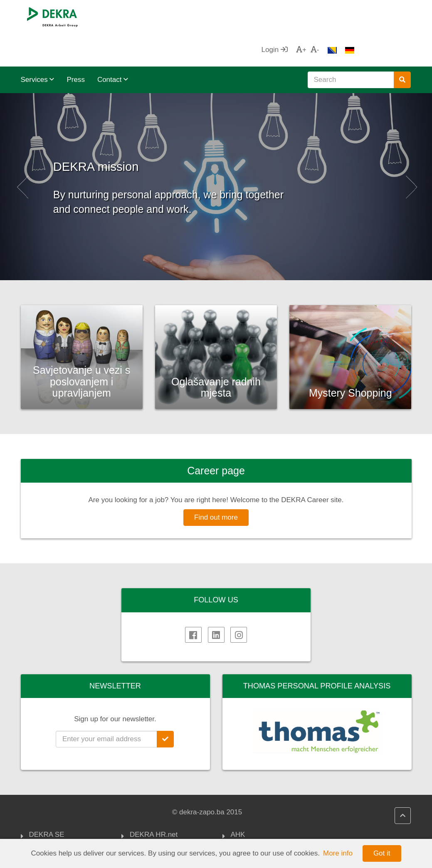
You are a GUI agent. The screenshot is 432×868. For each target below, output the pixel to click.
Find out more (216, 484)
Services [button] (38, 46)
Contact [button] (113, 46)
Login (331, 16)
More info (338, 853)
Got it (382, 853)
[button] (22, 153)
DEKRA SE (47, 802)
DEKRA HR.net (154, 802)
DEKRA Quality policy (164, 822)
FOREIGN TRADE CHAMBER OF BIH (261, 817)
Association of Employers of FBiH (270, 837)
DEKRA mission (146, 129)
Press (75, 46)
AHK (238, 802)
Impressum (47, 822)
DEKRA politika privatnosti (154, 837)
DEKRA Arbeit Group (62, 812)
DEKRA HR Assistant (163, 812)
